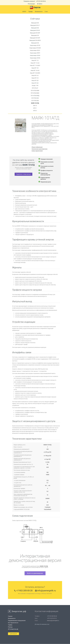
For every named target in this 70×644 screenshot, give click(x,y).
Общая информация (37, 147)
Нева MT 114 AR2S (35, 65)
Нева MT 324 (35, 83)
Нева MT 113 (35, 60)
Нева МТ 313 (35, 76)
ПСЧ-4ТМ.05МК (35, 91)
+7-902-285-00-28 (24, 591)
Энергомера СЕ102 (35, 45)
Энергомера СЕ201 (35, 50)
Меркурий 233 (35, 35)
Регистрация (31, 4)
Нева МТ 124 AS (35, 71)
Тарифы (10, 625)
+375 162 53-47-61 (52, 618)
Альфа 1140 (35, 86)
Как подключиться (13, 623)
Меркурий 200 (35, 23)
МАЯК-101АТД (35, 103)
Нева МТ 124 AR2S (35, 73)
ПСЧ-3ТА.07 (35, 88)
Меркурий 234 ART (35, 38)
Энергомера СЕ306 (35, 58)
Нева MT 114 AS (35, 63)
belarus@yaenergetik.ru (53, 620)
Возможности (39, 12)
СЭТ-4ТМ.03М (35, 101)
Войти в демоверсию (35, 573)
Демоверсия (14, 634)
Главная (10, 616)
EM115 (35, 106)
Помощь (10, 627)
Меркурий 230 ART (35, 33)
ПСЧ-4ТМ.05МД (35, 96)
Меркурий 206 (35, 28)
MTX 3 (35, 111)
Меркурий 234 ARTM (35, 40)
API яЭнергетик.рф (13, 629)
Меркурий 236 (35, 43)
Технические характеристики (39, 149)
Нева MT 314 (35, 78)
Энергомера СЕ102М (35, 48)
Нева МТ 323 (35, 81)
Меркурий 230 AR (35, 30)
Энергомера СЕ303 (35, 55)
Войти (40, 4)
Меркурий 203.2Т (35, 25)
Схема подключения (37, 151)
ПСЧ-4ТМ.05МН (35, 93)
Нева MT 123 (35, 68)
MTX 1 (35, 108)
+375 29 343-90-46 (41, 1)
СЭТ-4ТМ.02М (35, 98)
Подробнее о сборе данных (23, 174)
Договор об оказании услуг (42, 624)
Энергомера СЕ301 (35, 53)
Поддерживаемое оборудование (17, 621)
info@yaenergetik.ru (47, 591)
